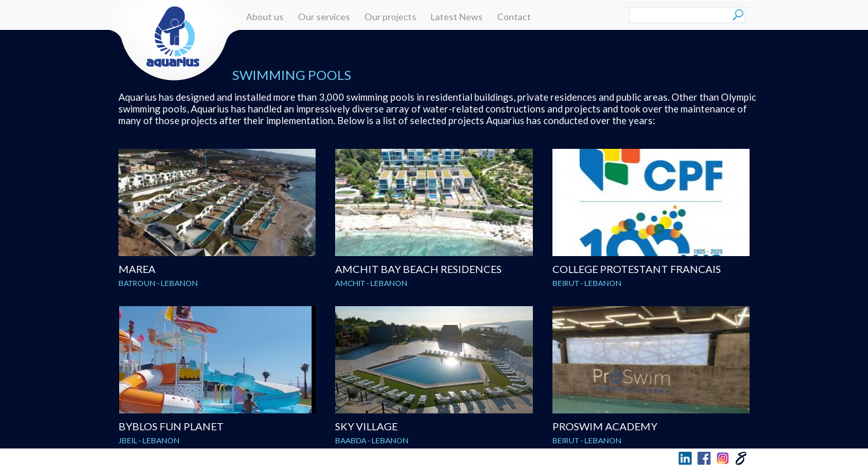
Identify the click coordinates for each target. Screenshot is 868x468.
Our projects (390, 17)
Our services (324, 17)
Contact (514, 17)
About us (265, 17)
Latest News (457, 17)
